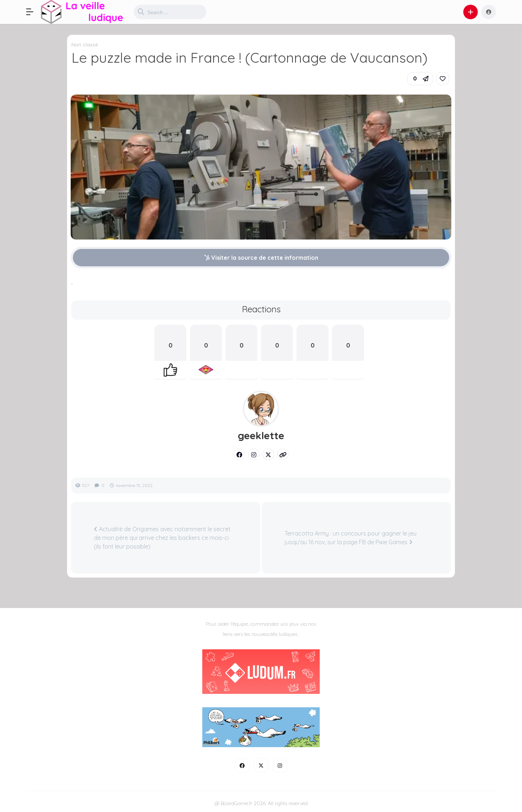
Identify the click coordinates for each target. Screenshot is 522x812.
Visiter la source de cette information (261, 258)
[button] (33, 12)
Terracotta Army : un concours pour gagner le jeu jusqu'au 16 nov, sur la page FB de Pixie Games (351, 538)
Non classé (85, 45)
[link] (443, 79)
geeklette (261, 436)
